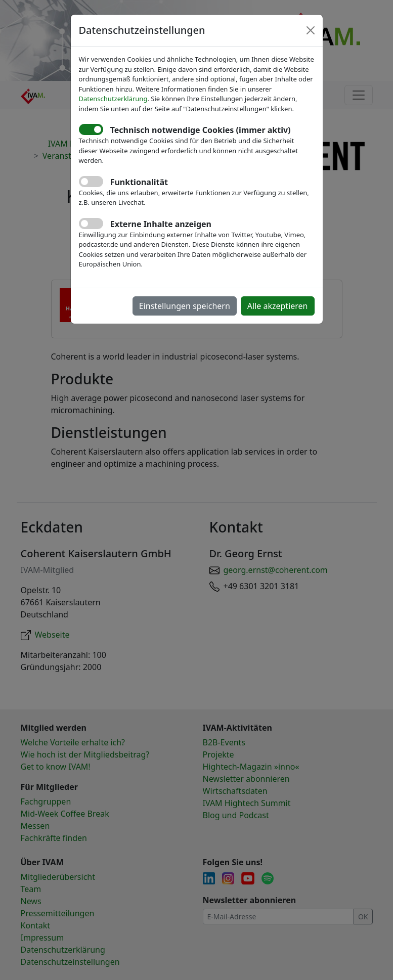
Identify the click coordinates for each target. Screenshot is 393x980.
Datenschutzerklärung (113, 99)
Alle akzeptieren (278, 306)
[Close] (311, 30)
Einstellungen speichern (185, 306)
